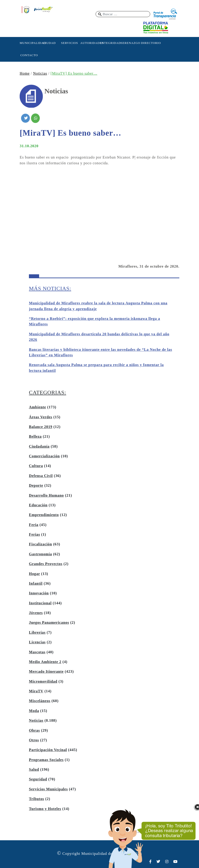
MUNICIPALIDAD (29, 43)
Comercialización (44, 456)
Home (25, 73)
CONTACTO (29, 55)
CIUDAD (49, 43)
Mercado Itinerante (46, 672)
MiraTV (36, 691)
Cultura (36, 466)
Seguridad (38, 779)
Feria (34, 525)
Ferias (34, 535)
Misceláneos (40, 701)
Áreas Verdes (41, 417)
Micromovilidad (43, 682)
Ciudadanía (39, 446)
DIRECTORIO (150, 43)
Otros (34, 740)
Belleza (35, 437)
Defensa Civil (41, 476)
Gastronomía (40, 554)
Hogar (34, 574)
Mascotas (37, 652)
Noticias (40, 73)
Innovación (39, 593)
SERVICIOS (70, 43)
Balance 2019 (41, 427)
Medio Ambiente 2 (45, 662)
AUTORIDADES (90, 43)
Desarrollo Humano (46, 495)
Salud (34, 770)
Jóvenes (36, 613)
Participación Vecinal (48, 750)
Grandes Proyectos (46, 564)
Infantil (36, 584)
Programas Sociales (46, 760)
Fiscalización (40, 544)
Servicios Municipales (48, 789)
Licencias (37, 642)
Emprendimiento (44, 515)
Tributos (37, 799)
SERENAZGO (130, 43)
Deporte (36, 486)
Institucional (40, 603)
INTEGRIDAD (110, 43)
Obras (34, 730)
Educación (38, 505)
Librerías (37, 633)
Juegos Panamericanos (49, 623)
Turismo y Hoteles (45, 809)
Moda (34, 711)
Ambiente (37, 407)
